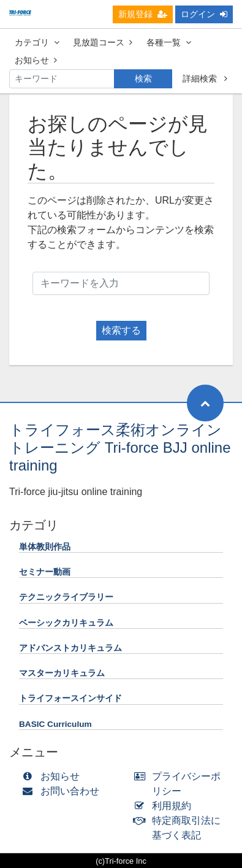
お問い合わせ (63, 791)
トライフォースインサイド (70, 698)
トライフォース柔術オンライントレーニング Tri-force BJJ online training (120, 447)
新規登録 (143, 14)
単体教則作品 (45, 547)
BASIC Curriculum (55, 724)
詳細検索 (205, 79)
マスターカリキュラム (62, 673)
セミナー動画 (45, 572)
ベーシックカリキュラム (66, 623)
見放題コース (103, 42)
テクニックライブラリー (66, 597)
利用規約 (166, 806)
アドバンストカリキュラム (70, 648)
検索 (143, 79)
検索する (121, 330)
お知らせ (36, 60)
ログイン (204, 14)
